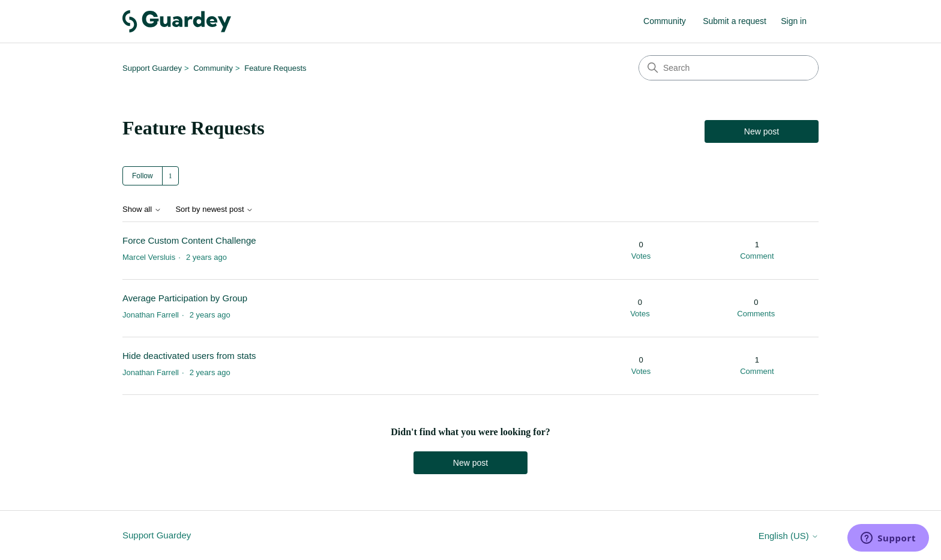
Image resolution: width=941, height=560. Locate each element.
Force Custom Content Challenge (189, 240)
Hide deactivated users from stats (189, 356)
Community (665, 21)
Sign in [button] (794, 21)
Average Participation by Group (185, 298)
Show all (142, 209)
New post (762, 131)
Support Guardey (152, 68)
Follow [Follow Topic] (143, 176)
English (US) (789, 536)
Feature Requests (275, 68)
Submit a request (735, 21)
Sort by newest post (214, 209)
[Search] (729, 68)
